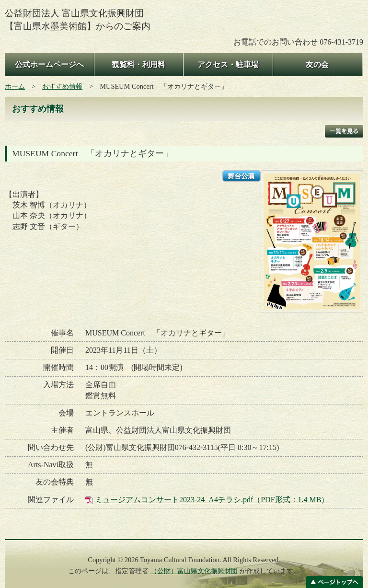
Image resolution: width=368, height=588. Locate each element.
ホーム (15, 86)
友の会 (317, 64)
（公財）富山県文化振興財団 (194, 571)
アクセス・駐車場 (228, 64)
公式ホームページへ (49, 64)
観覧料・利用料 (138, 64)
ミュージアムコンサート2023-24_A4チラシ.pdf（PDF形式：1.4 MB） (212, 500)
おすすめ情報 (62, 86)
